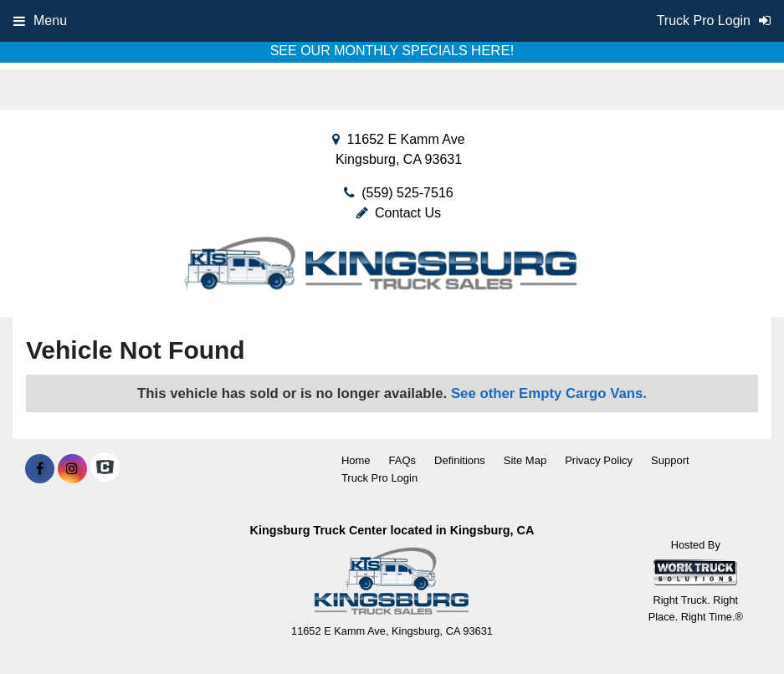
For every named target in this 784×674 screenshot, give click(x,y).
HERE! (492, 51)
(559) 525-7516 (407, 193)
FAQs (403, 460)
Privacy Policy (599, 460)
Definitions (460, 460)
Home (356, 460)
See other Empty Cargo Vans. (549, 393)
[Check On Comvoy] (105, 469)
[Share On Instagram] (72, 469)
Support (670, 460)
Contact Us (399, 213)
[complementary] (734, 624)
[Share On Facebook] (40, 469)
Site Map (525, 460)
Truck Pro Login (379, 478)
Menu (40, 20)
